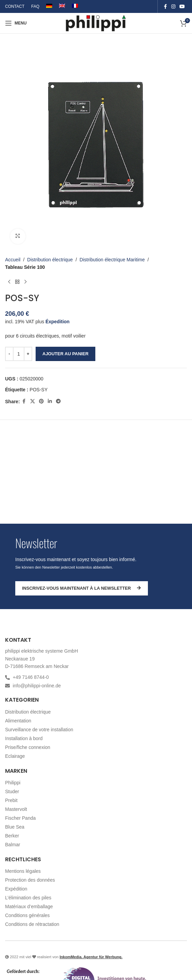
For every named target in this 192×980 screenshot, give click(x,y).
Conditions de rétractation (32, 924)
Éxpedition (58, 321)
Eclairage (15, 756)
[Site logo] (96, 23)
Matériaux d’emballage (29, 906)
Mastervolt (16, 809)
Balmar (13, 845)
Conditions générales (27, 915)
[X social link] (33, 401)
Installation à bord (24, 738)
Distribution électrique (50, 260)
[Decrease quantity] (9, 354)
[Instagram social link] (173, 7)
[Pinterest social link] (41, 401)
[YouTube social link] (182, 7)
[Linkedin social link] (50, 401)
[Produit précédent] (9, 282)
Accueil (13, 260)
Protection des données (30, 880)
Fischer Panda (20, 818)
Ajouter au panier (65, 353)
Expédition (16, 889)
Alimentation (18, 721)
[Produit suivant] (25, 282)
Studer (12, 791)
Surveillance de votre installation (39, 730)
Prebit (11, 800)
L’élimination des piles (28, 898)
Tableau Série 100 (25, 267)
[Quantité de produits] (19, 354)
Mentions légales (23, 871)
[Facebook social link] (165, 7)
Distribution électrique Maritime (112, 260)
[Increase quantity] (28, 354)
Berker (12, 836)
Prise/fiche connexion (28, 747)
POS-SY (39, 390)
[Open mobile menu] (16, 23)
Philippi (13, 783)
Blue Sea (15, 827)
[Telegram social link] (58, 401)
